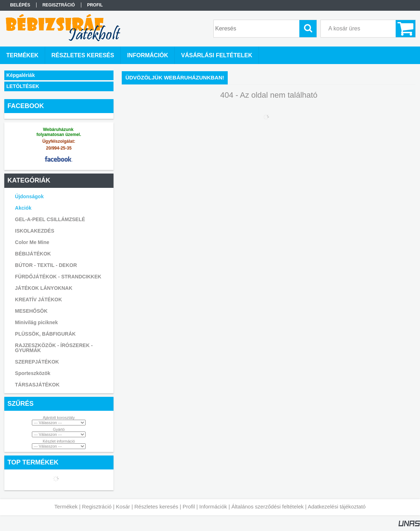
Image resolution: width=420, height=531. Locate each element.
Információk (213, 506)
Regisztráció (97, 506)
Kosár (123, 506)
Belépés (20, 5)
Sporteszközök (33, 373)
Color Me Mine (32, 242)
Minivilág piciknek (37, 322)
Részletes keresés (156, 506)
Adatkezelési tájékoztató (337, 506)
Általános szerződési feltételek (267, 506)
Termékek (66, 506)
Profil (189, 506)
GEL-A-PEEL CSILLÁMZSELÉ (50, 219)
